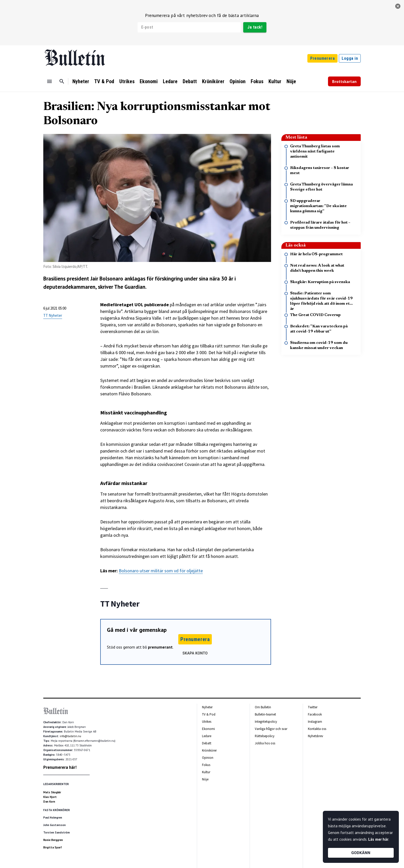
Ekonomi (149, 81)
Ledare (170, 81)
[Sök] (62, 81)
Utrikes (127, 81)
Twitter (313, 707)
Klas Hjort (50, 797)
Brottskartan (344, 81)
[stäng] (398, 6)
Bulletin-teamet (265, 714)
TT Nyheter (53, 315)
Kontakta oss (317, 729)
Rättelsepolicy (265, 736)
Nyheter (81, 81)
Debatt (190, 81)
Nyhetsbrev (315, 736)
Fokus (257, 81)
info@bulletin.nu (70, 736)
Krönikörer (213, 81)
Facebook (315, 714)
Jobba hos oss (265, 743)
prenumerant (160, 647)
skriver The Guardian (122, 287)
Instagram (315, 722)
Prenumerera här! (60, 767)
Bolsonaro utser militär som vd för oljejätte (161, 571)
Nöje (291, 81)
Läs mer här (378, 839)
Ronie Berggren (53, 840)
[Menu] (49, 81)
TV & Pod (104, 81)
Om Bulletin (263, 707)
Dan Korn (49, 802)
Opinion (238, 81)
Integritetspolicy (266, 722)
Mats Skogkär (52, 792)
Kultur (275, 81)
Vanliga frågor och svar (271, 729)
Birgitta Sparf (53, 847)
